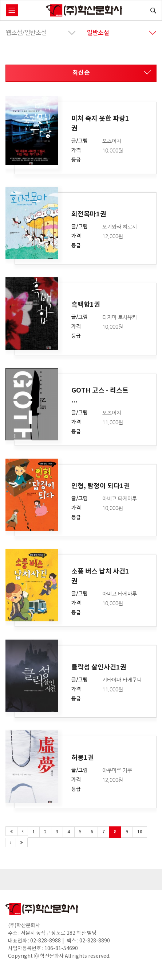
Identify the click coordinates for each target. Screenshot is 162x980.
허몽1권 (83, 757)
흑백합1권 (86, 305)
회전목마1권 (89, 214)
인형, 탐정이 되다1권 (101, 486)
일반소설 (122, 33)
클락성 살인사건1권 (99, 667)
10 (140, 832)
